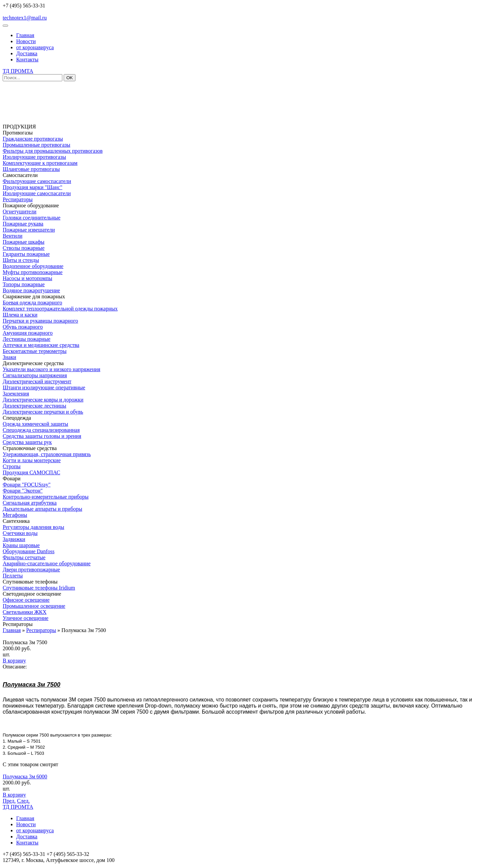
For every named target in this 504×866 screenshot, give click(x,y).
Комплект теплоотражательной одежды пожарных (60, 309)
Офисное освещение (26, 600)
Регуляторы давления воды (34, 527)
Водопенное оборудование (33, 266)
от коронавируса (35, 47)
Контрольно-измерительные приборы (46, 497)
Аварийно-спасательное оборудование (47, 563)
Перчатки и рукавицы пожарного (40, 321)
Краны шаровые (21, 545)
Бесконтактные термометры (35, 351)
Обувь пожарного (23, 327)
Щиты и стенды (21, 260)
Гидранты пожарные (26, 254)
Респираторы (18, 199)
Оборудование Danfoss (29, 551)
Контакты (27, 59)
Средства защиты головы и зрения (42, 436)
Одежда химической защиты (35, 424)
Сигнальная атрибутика (30, 503)
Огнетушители (20, 212)
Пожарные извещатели (29, 230)
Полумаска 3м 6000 (25, 777)
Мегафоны (15, 515)
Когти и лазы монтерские (32, 460)
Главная (25, 35)
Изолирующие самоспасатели (37, 193)
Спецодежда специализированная (41, 430)
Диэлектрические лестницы (35, 406)
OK (70, 78)
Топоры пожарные (24, 284)
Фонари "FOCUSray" (27, 485)
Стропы (12, 466)
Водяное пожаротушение (31, 290)
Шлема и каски (20, 315)
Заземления (16, 394)
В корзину (14, 661)
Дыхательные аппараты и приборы (42, 509)
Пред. (9, 801)
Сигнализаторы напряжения (35, 375)
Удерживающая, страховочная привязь (47, 454)
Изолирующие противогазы (34, 157)
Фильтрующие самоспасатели (37, 181)
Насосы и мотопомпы (27, 278)
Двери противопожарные (31, 570)
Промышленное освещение (34, 606)
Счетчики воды (20, 533)
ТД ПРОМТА (18, 71)
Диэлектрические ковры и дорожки (43, 400)
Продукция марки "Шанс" (33, 187)
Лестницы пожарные (27, 339)
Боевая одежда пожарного (32, 303)
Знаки (9, 357)
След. (24, 801)
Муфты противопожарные (33, 272)
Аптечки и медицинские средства (41, 345)
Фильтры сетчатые (24, 557)
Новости (26, 41)
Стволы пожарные (24, 248)
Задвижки (14, 539)
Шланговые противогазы (31, 169)
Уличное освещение (26, 618)
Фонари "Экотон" (23, 491)
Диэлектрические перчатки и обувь (43, 412)
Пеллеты (13, 576)
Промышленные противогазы (37, 145)
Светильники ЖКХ (25, 612)
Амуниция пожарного (28, 333)
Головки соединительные (31, 218)
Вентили (12, 236)
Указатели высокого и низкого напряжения (52, 369)
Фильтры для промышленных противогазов (53, 151)
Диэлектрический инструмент (37, 381)
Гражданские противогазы (33, 139)
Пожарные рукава (23, 224)
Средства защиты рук (27, 442)
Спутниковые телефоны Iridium (39, 588)
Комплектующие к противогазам (40, 163)
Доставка (27, 53)
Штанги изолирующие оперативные (44, 387)
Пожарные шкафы (24, 242)
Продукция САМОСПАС (31, 472)
